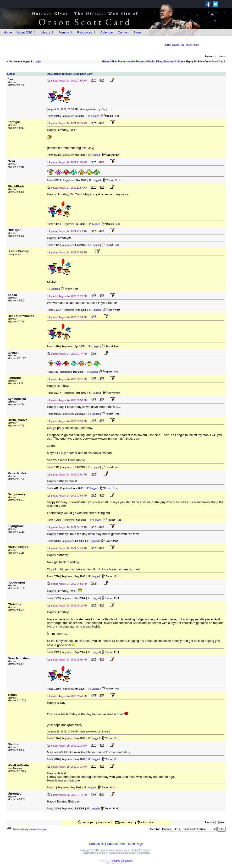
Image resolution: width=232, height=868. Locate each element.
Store (137, 32)
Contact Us (97, 844)
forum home (192, 45)
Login (38, 62)
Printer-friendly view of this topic (26, 829)
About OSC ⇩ (26, 32)
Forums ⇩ (65, 32)
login (167, 45)
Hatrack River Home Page (125, 844)
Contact (123, 32)
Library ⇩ (47, 32)
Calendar (107, 32)
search (175, 45)
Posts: (53, 116)
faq (182, 45)
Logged (95, 116)
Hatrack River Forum (114, 62)
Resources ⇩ (86, 32)
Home (8, 32)
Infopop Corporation (123, 861)
